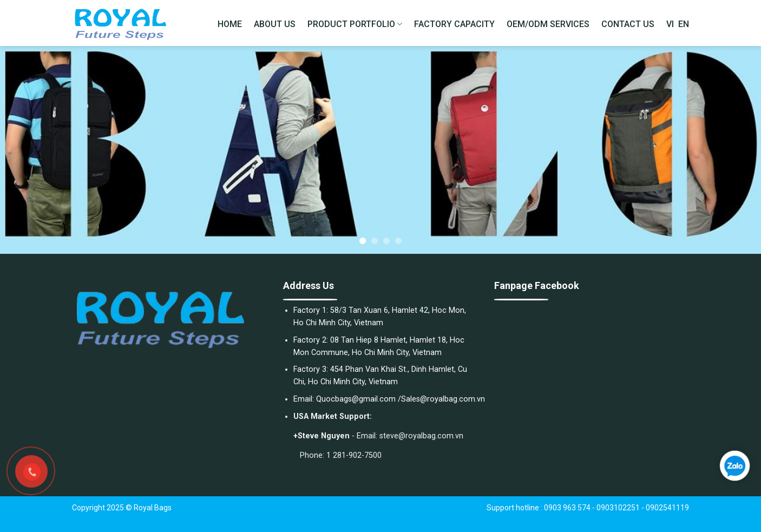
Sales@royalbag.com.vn (443, 399)
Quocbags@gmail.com (356, 399)
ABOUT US (275, 24)
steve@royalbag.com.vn (421, 436)
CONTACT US (628, 24)
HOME (230, 24)
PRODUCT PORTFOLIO (355, 24)
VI (670, 24)
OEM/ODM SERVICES (548, 24)
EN (684, 24)
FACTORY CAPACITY (454, 24)
